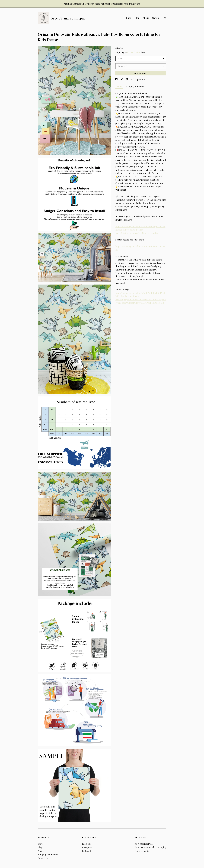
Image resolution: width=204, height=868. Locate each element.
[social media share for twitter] (122, 79)
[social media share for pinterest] (127, 79)
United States (133, 52)
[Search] (165, 18)
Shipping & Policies (135, 86)
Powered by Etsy (143, 851)
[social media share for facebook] (117, 79)
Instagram (87, 847)
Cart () (156, 18)
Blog (137, 18)
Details (119, 86)
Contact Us (43, 858)
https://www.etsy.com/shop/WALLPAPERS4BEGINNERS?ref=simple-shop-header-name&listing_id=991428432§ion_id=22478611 (140, 230)
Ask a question (138, 79)
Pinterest (86, 851)
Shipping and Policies (48, 854)
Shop (129, 18)
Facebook (87, 844)
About (146, 18)
